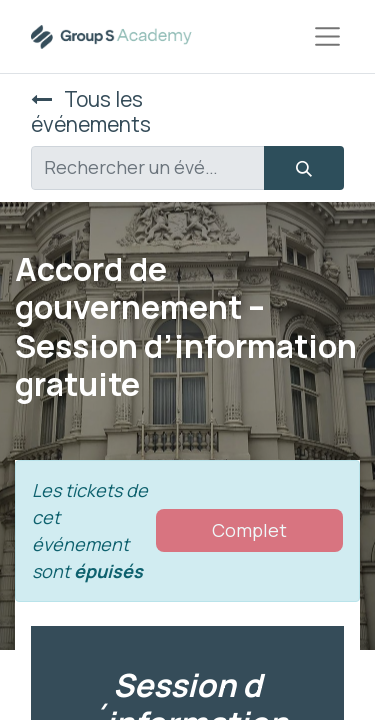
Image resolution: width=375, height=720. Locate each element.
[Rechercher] (304, 168)
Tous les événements (91, 111)
